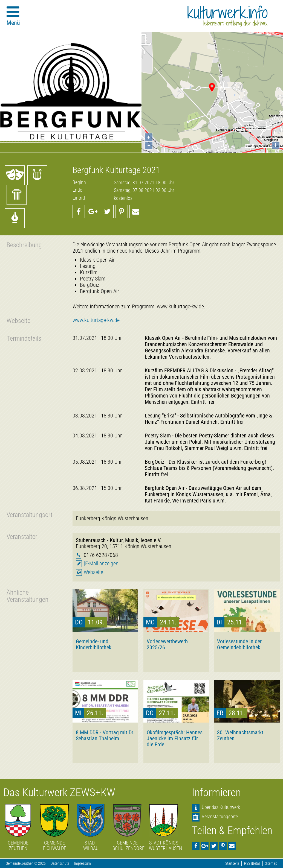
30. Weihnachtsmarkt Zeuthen (240, 735)
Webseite (93, 572)
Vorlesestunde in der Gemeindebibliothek (239, 644)
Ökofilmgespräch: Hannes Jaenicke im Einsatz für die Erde (175, 738)
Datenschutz (60, 863)
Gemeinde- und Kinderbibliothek (94, 644)
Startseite (232, 863)
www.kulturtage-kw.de (96, 320)
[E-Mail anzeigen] (102, 564)
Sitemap (271, 863)
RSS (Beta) (252, 863)
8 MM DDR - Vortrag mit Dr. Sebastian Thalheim (105, 735)
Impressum (83, 863)
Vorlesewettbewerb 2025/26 (167, 644)
